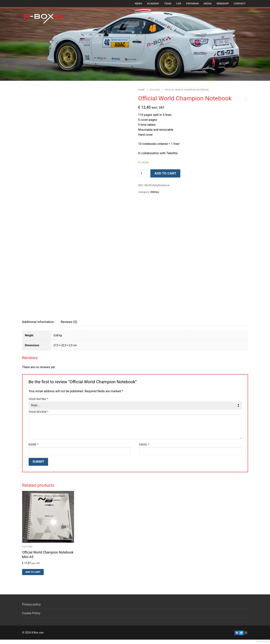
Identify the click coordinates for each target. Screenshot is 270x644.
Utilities (155, 90)
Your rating (39, 403)
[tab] (38, 326)
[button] (33, 576)
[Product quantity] (143, 173)
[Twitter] (241, 637)
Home (141, 90)
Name (34, 449)
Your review (39, 416)
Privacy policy (31, 609)
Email (144, 449)
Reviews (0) (69, 326)
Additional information (38, 326)
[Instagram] (246, 637)
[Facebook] (237, 637)
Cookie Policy (31, 618)
